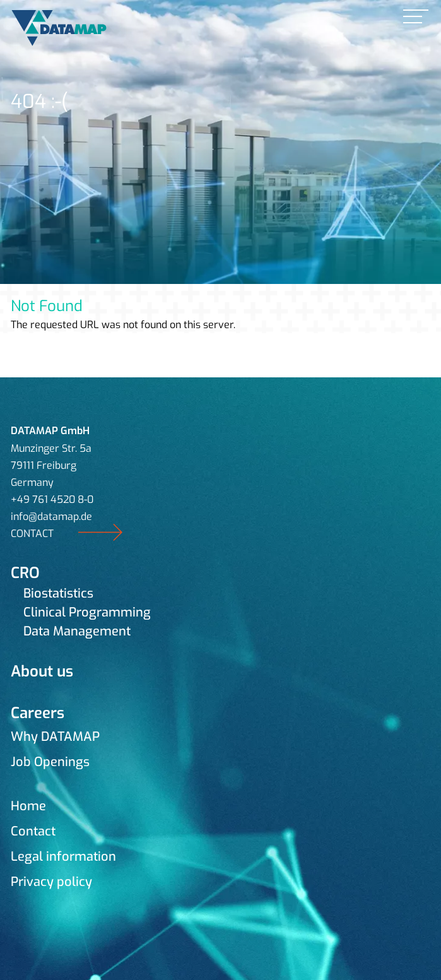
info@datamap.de (51, 517)
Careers (38, 713)
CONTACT (32, 534)
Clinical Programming (87, 612)
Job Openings (50, 762)
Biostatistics (58, 593)
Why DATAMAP (55, 737)
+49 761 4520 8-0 (52, 499)
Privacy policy (51, 882)
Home (28, 806)
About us (42, 671)
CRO (25, 573)
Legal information (63, 857)
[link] (416, 17)
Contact (33, 831)
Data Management (77, 631)
